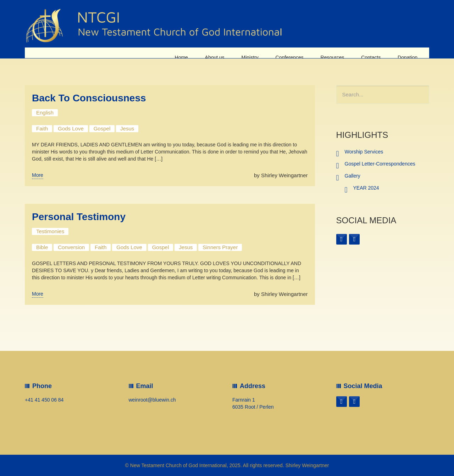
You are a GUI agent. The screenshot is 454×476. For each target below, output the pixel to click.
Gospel (102, 128)
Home (190, 53)
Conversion (71, 247)
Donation (408, 53)
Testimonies (50, 231)
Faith (42, 128)
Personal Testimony (79, 217)
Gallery (353, 176)
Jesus (127, 128)
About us (222, 53)
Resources (336, 53)
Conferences (294, 53)
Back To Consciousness (89, 98)
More (38, 175)
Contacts (373, 53)
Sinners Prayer (220, 247)
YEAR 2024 (366, 188)
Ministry (256, 53)
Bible (42, 247)
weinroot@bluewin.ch (152, 400)
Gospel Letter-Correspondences (380, 164)
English (45, 113)
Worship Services (364, 152)
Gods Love (71, 128)
